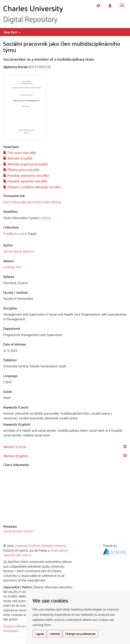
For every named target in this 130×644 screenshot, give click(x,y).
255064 (46, 218)
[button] (98, 6)
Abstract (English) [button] (16, 456)
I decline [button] (54, 634)
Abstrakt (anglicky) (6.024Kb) (25, 164)
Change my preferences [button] (80, 634)
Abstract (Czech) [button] (15, 447)
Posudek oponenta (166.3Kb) (25, 181)
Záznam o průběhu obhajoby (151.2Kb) (32, 187)
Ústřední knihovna (53, 545)
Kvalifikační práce (15, 233)
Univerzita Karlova (27, 545)
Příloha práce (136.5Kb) (21, 169)
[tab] (65, 218)
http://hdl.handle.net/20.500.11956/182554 (32, 202)
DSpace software (15, 626)
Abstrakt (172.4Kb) (18, 158)
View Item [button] (12, 32)
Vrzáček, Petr (12, 267)
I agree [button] (39, 634)
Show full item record (18, 531)
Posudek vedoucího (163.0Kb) (26, 175)
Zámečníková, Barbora (19, 251)
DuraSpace (11, 630)
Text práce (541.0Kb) (20, 152)
